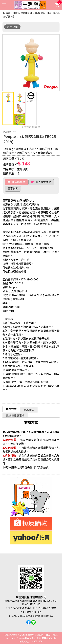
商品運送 (29, 410)
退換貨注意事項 (15, 415)
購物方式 (11, 409)
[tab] (11, 409)
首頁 (8, 13)
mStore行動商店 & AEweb (43, 638)
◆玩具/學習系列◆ (40, 13)
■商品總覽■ (21, 13)
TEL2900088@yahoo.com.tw (36, 616)
